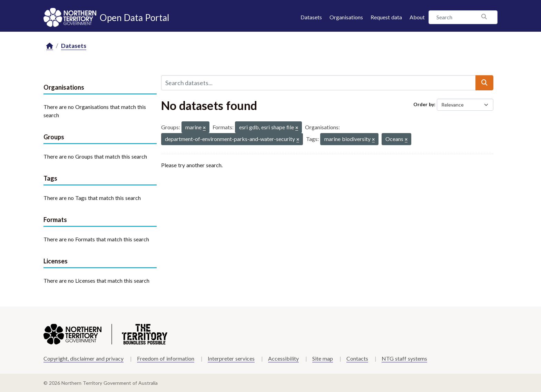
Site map (323, 358)
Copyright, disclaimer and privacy (83, 358)
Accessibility (283, 358)
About (417, 17)
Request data (386, 17)
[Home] (50, 46)
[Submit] (484, 83)
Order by (424, 104)
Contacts (357, 358)
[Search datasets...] (318, 83)
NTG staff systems (404, 358)
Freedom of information (166, 358)
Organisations (346, 17)
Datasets (311, 17)
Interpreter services (231, 358)
